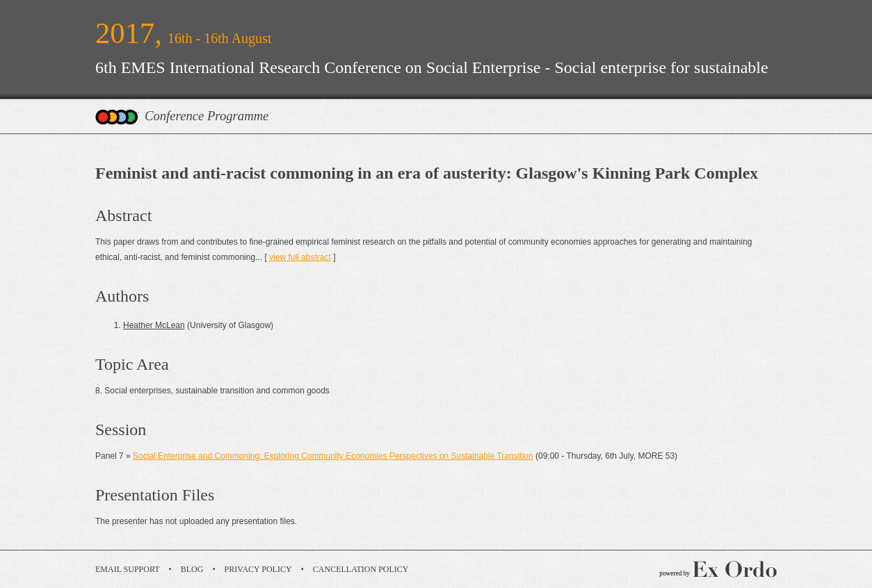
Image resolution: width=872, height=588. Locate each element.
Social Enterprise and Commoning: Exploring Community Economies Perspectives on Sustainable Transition (333, 456)
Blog (192, 569)
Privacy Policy (258, 569)
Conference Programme (207, 116)
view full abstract (300, 257)
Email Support (128, 569)
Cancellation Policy (361, 569)
